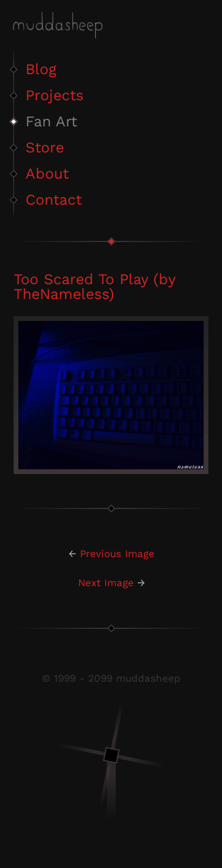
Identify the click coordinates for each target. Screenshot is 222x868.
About (47, 174)
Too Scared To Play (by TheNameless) (94, 287)
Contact (54, 200)
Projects (54, 95)
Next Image (106, 583)
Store (45, 147)
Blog (41, 69)
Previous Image (117, 554)
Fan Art (51, 121)
